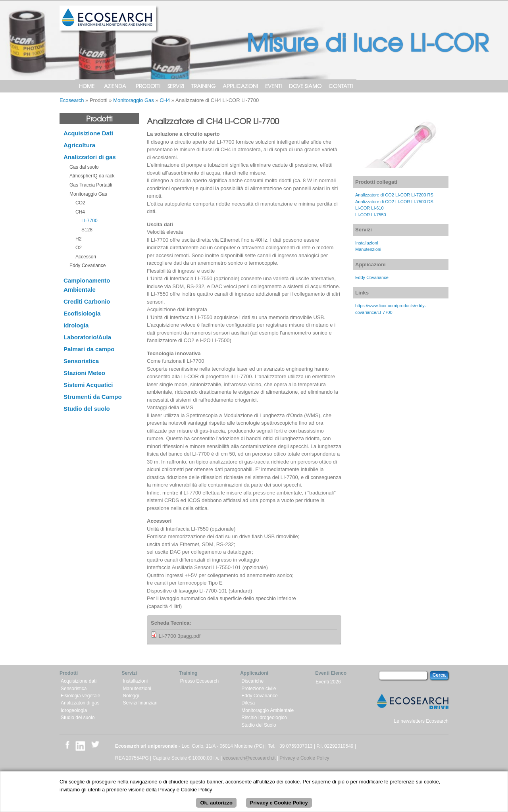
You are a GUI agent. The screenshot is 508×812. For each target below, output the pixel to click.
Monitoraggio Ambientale (267, 710)
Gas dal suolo (84, 167)
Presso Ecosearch (199, 681)
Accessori (86, 257)
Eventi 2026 (328, 682)
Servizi (176, 86)
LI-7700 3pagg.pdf (180, 636)
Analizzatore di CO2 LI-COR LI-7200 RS (394, 195)
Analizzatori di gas (90, 157)
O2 (79, 248)
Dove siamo (305, 86)
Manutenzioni (368, 249)
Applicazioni (240, 86)
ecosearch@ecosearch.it (249, 758)
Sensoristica (81, 361)
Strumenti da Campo (93, 397)
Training (203, 86)
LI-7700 (89, 221)
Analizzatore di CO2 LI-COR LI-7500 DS (394, 202)
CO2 (80, 203)
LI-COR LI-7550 (371, 215)
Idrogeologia (74, 710)
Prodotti (148, 86)
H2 (78, 239)
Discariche (252, 681)
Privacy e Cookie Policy (304, 758)
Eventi (273, 86)
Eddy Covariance (88, 266)
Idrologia (76, 325)
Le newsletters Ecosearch (421, 721)
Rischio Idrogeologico (264, 718)
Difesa (248, 703)
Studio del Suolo (259, 725)
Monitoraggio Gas (134, 100)
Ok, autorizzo (216, 807)
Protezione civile (259, 689)
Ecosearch (72, 100)
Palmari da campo (89, 349)
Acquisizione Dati (88, 133)
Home (87, 86)
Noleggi (131, 696)
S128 (87, 230)
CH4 (165, 100)
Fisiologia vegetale (80, 696)
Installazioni (367, 243)
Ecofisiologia (82, 313)
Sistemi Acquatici (88, 385)
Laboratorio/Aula (87, 337)
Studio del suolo (87, 409)
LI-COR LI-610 (369, 208)
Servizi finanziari (140, 703)
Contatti (341, 86)
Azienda (115, 86)
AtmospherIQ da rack (92, 176)
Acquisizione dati (79, 681)
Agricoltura (79, 145)
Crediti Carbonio (87, 301)
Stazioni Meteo (84, 373)
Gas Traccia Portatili (91, 185)
